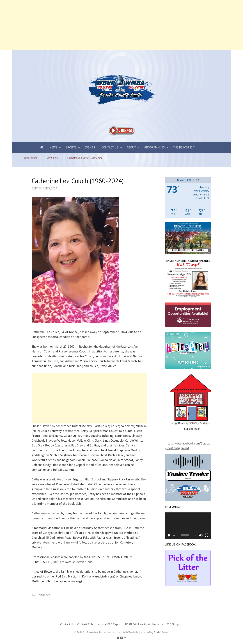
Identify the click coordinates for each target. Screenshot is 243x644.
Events (90, 147)
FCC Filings (173, 624)
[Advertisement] (108, 25)
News (53, 147)
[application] (188, 526)
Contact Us (110, 147)
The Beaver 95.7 (184, 147)
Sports (71, 147)
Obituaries (43, 595)
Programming (154, 147)
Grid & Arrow (161, 632)
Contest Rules (86, 624)
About (131, 147)
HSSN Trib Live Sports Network (144, 624)
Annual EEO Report (110, 624)
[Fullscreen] (207, 535)
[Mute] (201, 535)
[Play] (169, 535)
